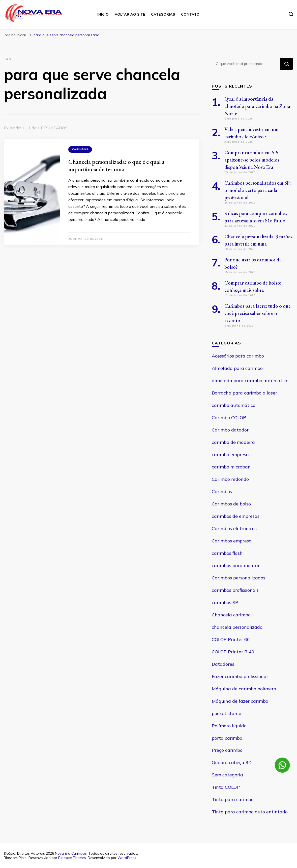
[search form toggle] (291, 14)
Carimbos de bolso (231, 504)
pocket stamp (227, 713)
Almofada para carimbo (237, 368)
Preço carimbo (227, 750)
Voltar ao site (130, 14)
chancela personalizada (237, 627)
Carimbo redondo (230, 479)
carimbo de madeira (233, 442)
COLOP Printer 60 (231, 639)
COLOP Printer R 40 (233, 652)
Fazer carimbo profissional (240, 676)
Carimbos (80, 149)
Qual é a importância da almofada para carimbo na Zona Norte (257, 106)
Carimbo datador (230, 430)
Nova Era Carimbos (71, 853)
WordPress (127, 858)
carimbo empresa (230, 455)
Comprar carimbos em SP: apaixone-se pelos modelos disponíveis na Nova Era (252, 160)
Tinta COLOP (226, 787)
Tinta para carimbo (233, 799)
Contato (190, 14)
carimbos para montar (236, 565)
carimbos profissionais (235, 590)
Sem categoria (227, 775)
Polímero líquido (229, 726)
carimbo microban (231, 467)
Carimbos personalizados (239, 578)
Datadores (223, 664)
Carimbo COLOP (229, 418)
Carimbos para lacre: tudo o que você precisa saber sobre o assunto (258, 313)
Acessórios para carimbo (238, 356)
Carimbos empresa (232, 541)
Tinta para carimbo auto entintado (250, 812)
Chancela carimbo (231, 615)
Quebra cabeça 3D (232, 762)
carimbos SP (225, 602)
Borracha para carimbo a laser (244, 393)
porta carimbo (227, 738)
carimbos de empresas (236, 516)
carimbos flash (227, 553)
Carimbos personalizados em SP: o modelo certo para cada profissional (258, 190)
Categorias (163, 14)
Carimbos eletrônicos (234, 528)
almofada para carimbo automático (250, 381)
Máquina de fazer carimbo (240, 701)
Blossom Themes (72, 858)
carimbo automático (234, 405)
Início (103, 14)
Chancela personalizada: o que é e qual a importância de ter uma (116, 165)
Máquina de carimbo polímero (244, 689)
